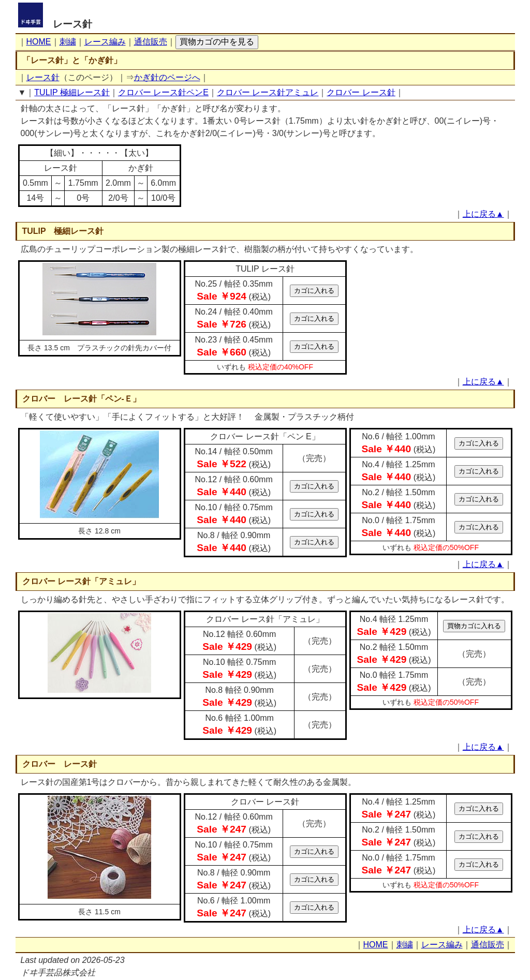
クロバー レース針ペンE (163, 92)
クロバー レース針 (361, 92)
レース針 (72, 24)
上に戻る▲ (483, 214)
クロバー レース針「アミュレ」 (81, 581)
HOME (39, 42)
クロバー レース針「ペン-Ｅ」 (82, 399)
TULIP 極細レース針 (72, 92)
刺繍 (68, 42)
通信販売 (151, 42)
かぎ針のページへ (167, 77)
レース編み (105, 42)
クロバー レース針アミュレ (268, 92)
